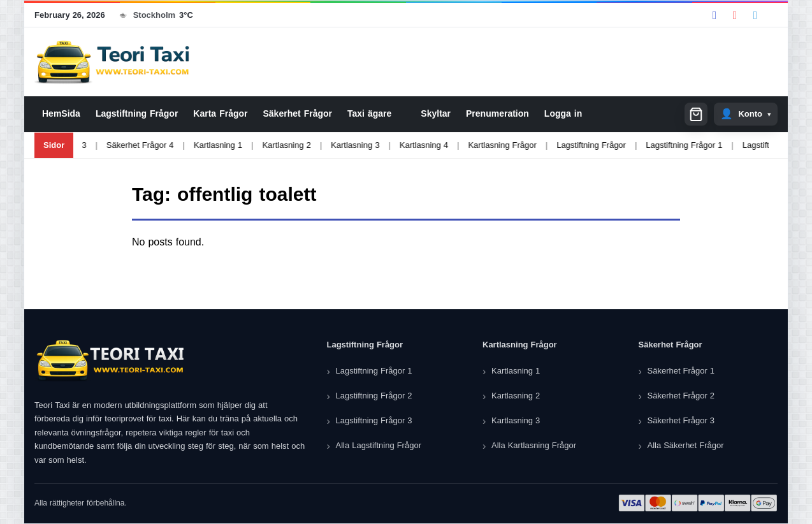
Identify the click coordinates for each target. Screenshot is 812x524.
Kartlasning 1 (198, 145)
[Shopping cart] (696, 114)
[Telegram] (755, 15)
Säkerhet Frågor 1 (681, 371)
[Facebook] (714, 15)
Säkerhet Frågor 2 (681, 396)
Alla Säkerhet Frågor (686, 445)
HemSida (61, 114)
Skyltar (436, 114)
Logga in (563, 114)
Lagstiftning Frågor (137, 114)
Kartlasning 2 (266, 145)
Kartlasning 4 (403, 145)
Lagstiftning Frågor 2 (760, 145)
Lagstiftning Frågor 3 (374, 420)
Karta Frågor (220, 114)
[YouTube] (735, 15)
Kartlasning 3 (335, 145)
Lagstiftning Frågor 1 (664, 145)
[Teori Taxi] (111, 360)
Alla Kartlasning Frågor (534, 445)
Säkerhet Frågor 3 (681, 420)
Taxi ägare (369, 114)
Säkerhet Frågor (298, 114)
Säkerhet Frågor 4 (120, 145)
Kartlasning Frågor (482, 145)
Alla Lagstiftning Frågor (379, 445)
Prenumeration (497, 114)
